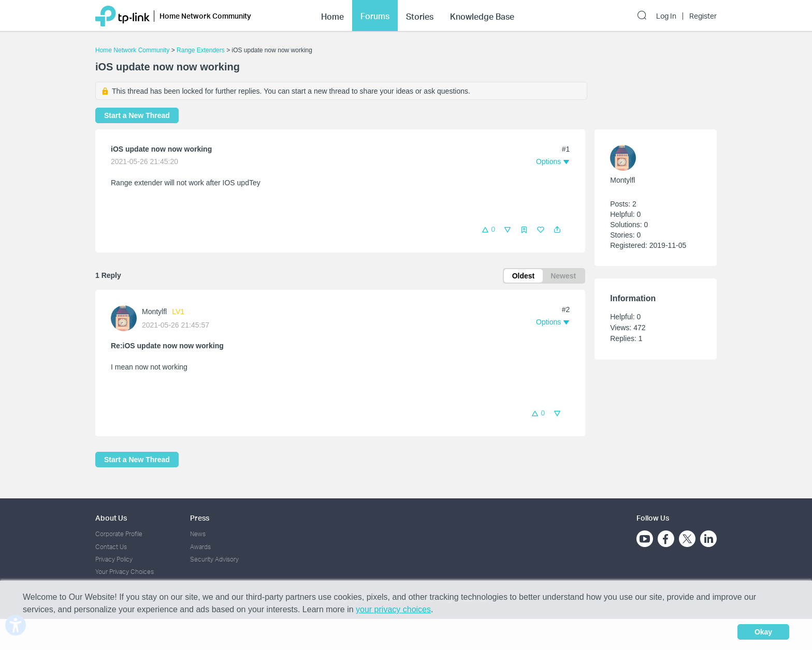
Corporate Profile (119, 534)
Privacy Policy (114, 559)
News (198, 534)
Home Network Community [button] (205, 16)
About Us (111, 518)
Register (703, 16)
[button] (557, 230)
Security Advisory (214, 559)
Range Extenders (201, 50)
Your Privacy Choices (125, 572)
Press (200, 518)
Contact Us (111, 547)
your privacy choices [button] (393, 609)
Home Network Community (132, 50)
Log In (666, 16)
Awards (200, 547)
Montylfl (154, 312)
